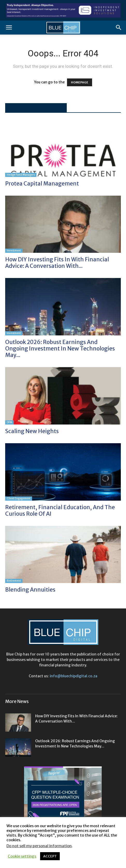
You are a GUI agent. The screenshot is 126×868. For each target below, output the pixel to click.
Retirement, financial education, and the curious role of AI (60, 511)
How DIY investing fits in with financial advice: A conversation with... (57, 263)
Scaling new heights (32, 431)
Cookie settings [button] (22, 856)
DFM (9, 422)
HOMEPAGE (80, 82)
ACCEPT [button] (50, 856)
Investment (14, 251)
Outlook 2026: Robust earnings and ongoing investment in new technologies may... (60, 349)
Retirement (14, 581)
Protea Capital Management (42, 184)
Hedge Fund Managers (21, 175)
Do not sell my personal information (39, 846)
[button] (9, 28)
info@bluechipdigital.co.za (73, 676)
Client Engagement (19, 498)
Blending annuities (30, 590)
